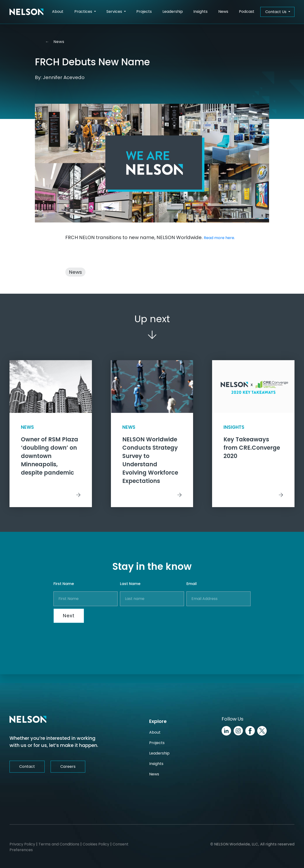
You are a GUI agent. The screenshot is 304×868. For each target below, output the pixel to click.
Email (192, 593)
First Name (64, 593)
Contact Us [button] (276, 12)
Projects (144, 12)
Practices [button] (84, 12)
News (223, 12)
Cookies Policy (96, 844)
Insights (200, 12)
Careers (68, 767)
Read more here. (219, 238)
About (58, 12)
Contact (27, 767)
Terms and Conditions (59, 844)
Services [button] (115, 12)
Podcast (247, 12)
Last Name (130, 593)
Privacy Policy (22, 844)
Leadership (173, 12)
